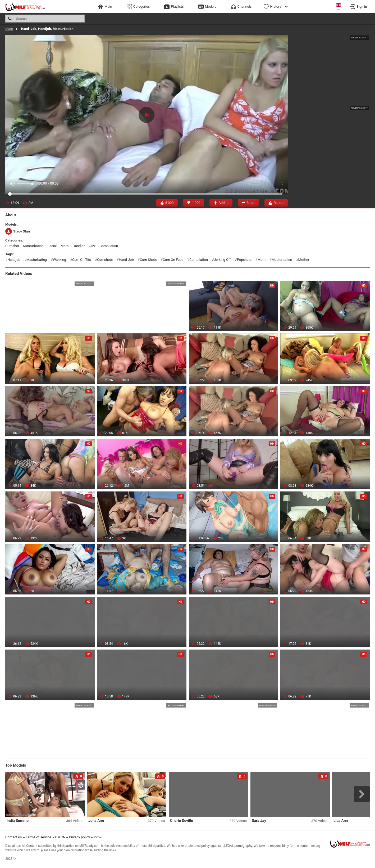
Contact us (14, 837)
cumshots (105, 260)
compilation (109, 246)
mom (65, 246)
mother (304, 260)
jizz (92, 246)
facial (52, 246)
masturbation (33, 246)
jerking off (222, 260)
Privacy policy (79, 837)
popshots (244, 260)
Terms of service (39, 837)
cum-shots (148, 260)
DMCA (60, 837)
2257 (98, 837)
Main (9, 29)
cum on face (173, 260)
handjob (79, 246)
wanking (60, 260)
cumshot (12, 246)
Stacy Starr (18, 231)
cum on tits (82, 260)
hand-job (126, 260)
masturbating (37, 260)
